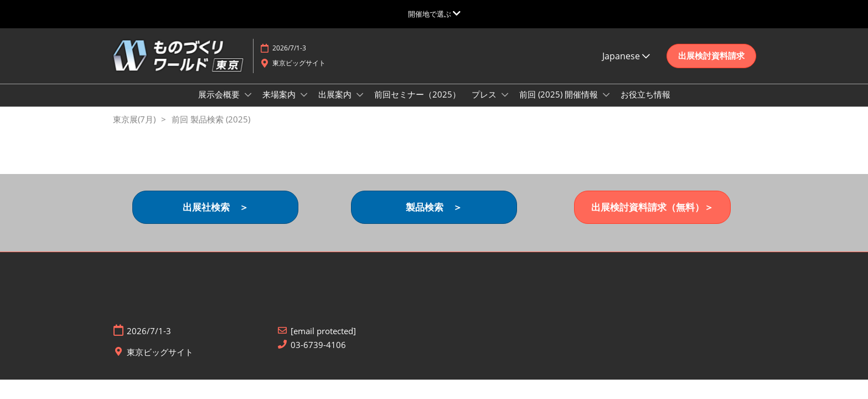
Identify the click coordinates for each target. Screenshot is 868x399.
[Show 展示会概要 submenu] (248, 105)
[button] (711, 66)
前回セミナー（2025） (417, 105)
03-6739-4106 (318, 355)
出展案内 (336, 105)
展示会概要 (220, 105)
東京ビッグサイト (299, 73)
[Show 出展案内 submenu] (360, 105)
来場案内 (280, 105)
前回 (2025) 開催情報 (560, 105)
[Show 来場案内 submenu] (304, 105)
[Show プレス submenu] (505, 105)
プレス (485, 105)
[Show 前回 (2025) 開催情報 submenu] (606, 105)
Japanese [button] (626, 66)
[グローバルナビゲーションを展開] (434, 14)
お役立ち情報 (645, 105)
